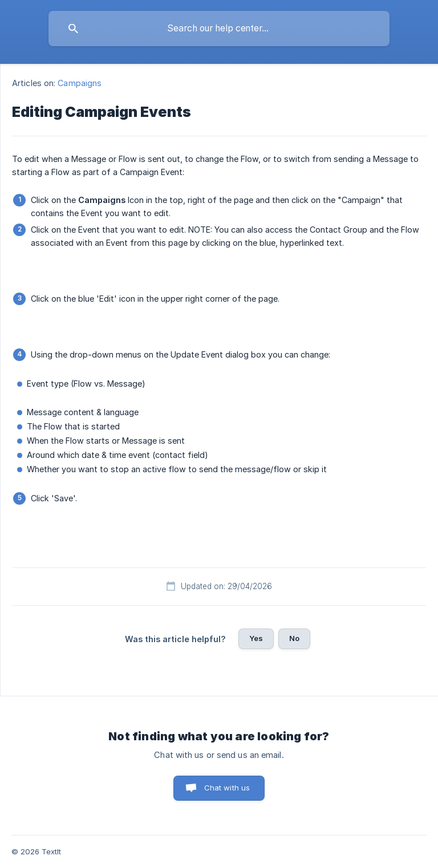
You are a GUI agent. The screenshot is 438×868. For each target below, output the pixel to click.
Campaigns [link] (80, 83)
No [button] (294, 638)
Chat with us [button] (227, 788)
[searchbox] (219, 29)
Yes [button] (256, 638)
